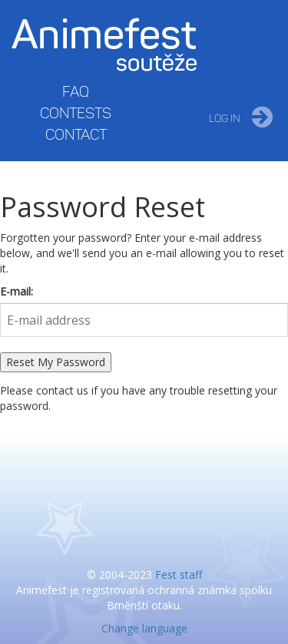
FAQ (76, 92)
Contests (76, 113)
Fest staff (179, 575)
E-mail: (17, 291)
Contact (76, 135)
